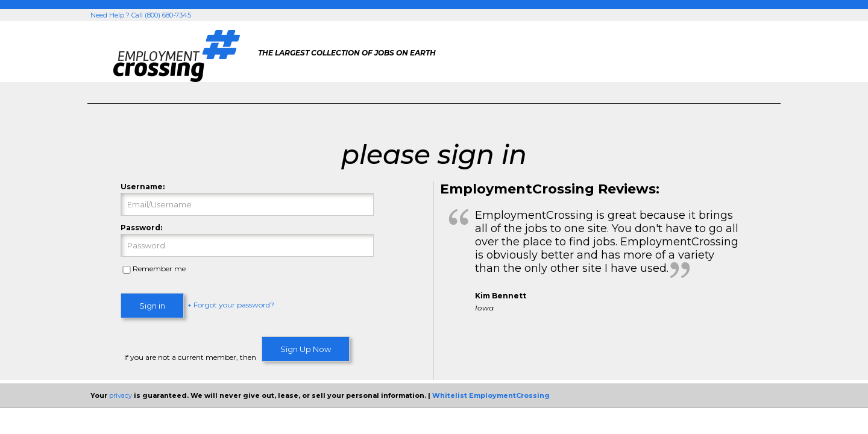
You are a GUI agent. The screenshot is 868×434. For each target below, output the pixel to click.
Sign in (152, 306)
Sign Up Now (306, 349)
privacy (121, 395)
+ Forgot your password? (231, 305)
